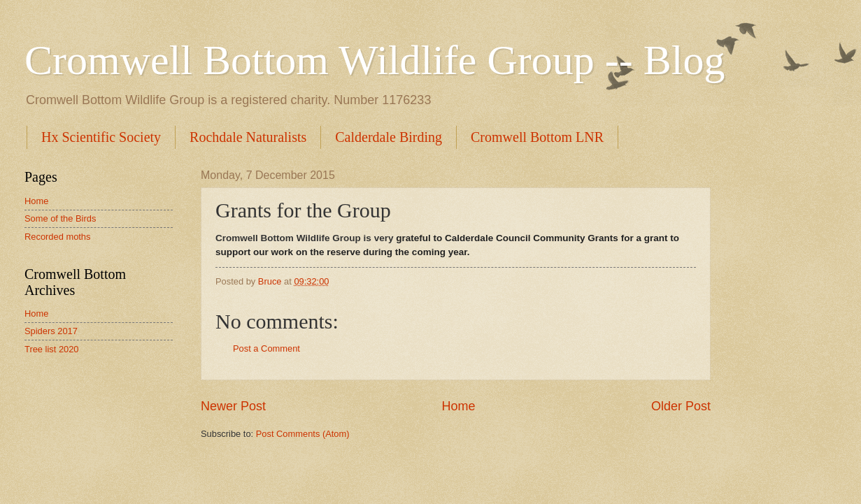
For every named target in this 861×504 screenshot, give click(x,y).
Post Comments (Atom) (303, 434)
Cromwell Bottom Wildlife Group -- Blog (375, 60)
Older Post (681, 406)
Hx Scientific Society (101, 137)
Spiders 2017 (51, 331)
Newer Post (233, 406)
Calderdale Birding (389, 137)
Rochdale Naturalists (248, 137)
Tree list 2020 (52, 349)
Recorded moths (57, 237)
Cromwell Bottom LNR (537, 137)
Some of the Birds (60, 218)
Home (458, 406)
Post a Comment (266, 348)
